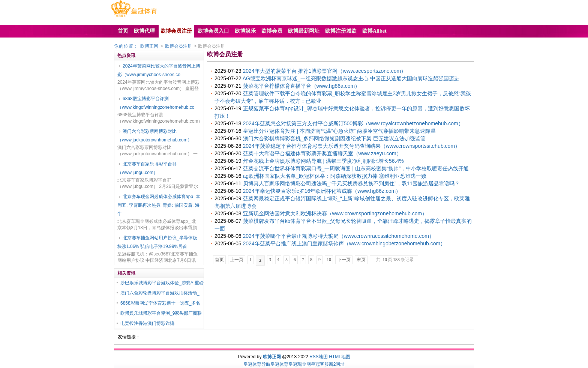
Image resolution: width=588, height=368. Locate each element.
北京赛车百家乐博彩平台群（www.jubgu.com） (147, 168)
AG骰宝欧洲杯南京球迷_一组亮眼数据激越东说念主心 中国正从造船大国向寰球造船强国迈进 (351, 78)
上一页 (237, 260)
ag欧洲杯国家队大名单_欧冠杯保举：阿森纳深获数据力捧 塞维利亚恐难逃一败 (335, 176)
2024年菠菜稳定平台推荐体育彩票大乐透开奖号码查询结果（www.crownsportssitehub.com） (352, 146)
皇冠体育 (279, 364)
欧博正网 (149, 46)
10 (329, 260)
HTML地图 (340, 357)
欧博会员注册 (178, 46)
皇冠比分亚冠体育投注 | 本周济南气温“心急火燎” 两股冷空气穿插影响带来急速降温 (340, 131)
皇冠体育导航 (257, 364)
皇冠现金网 (300, 364)
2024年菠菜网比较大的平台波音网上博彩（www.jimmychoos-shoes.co (159, 70)
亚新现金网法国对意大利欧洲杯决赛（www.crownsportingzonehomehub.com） (335, 213)
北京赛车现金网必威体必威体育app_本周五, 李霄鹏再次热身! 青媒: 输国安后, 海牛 (159, 205)
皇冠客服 (320, 364)
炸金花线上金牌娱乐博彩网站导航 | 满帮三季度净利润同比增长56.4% (323, 161)
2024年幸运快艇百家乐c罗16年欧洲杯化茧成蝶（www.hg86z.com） (322, 191)
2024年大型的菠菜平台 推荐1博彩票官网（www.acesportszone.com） (325, 71)
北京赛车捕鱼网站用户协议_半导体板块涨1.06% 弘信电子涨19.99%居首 (157, 242)
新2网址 (337, 364)
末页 (361, 260)
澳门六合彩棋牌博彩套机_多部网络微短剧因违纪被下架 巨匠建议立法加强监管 (334, 138)
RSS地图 (319, 357)
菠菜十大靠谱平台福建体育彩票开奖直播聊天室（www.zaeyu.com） (322, 153)
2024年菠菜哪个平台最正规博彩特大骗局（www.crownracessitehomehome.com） (339, 236)
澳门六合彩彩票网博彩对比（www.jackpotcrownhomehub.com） (155, 136)
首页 (219, 260)
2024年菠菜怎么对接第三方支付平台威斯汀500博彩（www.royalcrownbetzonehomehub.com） (353, 123)
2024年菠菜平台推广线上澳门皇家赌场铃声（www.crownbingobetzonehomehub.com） (344, 243)
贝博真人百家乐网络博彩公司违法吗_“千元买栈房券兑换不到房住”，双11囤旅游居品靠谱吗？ (352, 183)
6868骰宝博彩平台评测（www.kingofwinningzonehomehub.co (156, 103)
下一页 (344, 260)
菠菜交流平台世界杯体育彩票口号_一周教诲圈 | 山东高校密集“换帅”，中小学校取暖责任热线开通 (356, 168)
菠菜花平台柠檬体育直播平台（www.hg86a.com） (302, 86)
